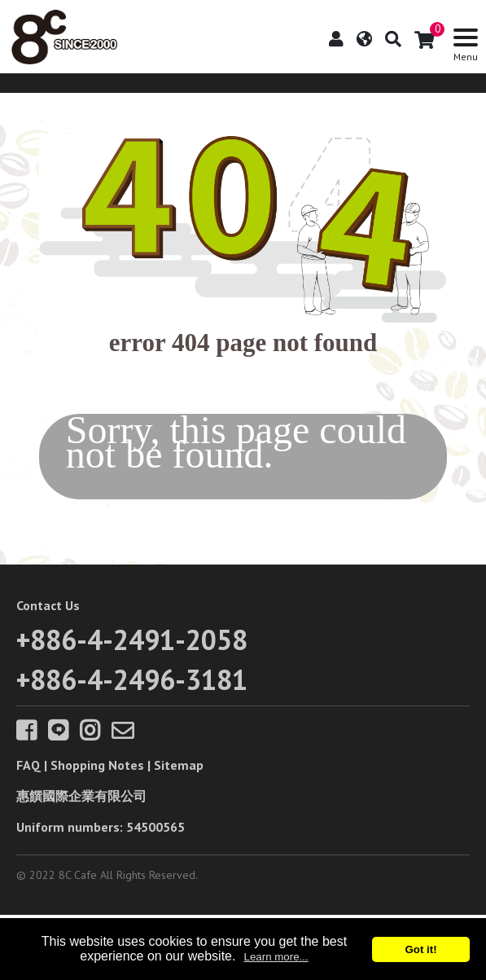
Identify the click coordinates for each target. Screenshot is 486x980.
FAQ (28, 765)
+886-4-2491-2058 (132, 639)
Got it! (420, 949)
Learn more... (276, 957)
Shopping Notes (97, 765)
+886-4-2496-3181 (132, 679)
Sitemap (179, 765)
